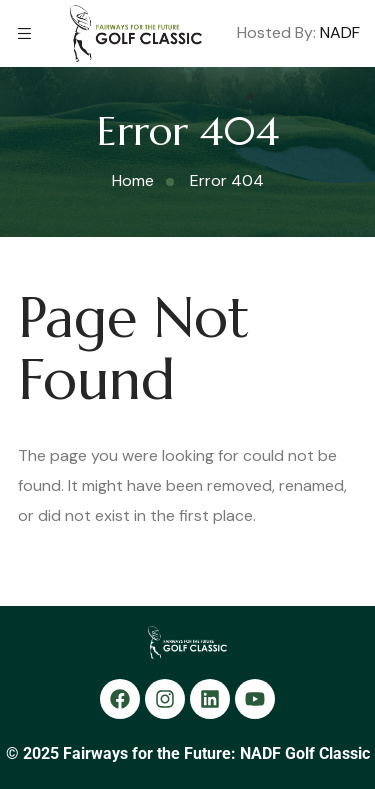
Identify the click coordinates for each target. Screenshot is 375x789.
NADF (340, 33)
